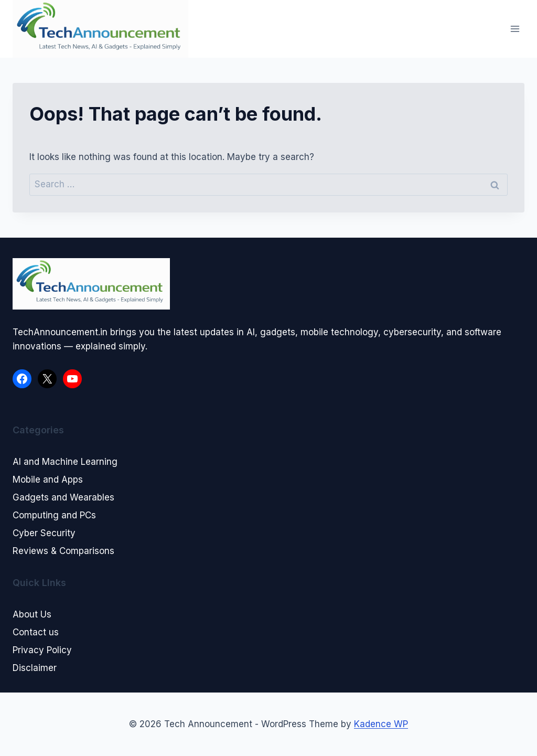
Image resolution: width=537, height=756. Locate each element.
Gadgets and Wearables (63, 497)
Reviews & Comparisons (63, 551)
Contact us (36, 632)
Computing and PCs (54, 515)
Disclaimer (35, 668)
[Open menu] (515, 29)
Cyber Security (44, 533)
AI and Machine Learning (65, 462)
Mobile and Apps (48, 480)
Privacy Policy (42, 650)
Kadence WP (381, 724)
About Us (32, 614)
